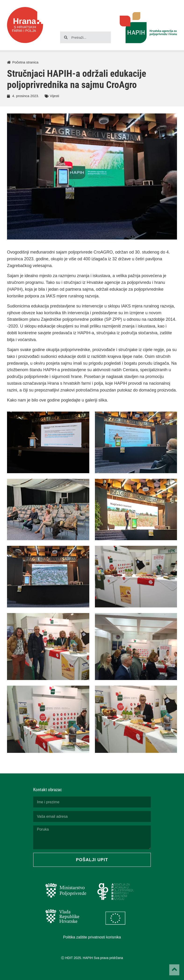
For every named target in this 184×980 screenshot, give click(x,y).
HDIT (69, 958)
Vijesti (54, 96)
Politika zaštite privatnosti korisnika (92, 937)
